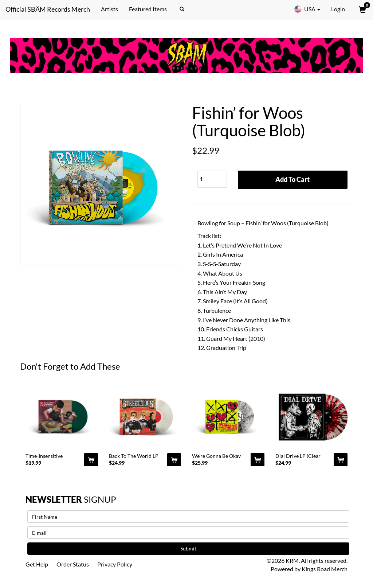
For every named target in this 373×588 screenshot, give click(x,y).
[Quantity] (212, 179)
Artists (109, 9)
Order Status (73, 564)
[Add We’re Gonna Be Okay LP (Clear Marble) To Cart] (258, 460)
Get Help (37, 564)
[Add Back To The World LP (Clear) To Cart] (174, 460)
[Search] (214, 9)
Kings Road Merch (325, 569)
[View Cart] (362, 9)
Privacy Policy (115, 564)
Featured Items (148, 9)
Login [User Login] (338, 9)
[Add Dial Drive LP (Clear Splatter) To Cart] (341, 460)
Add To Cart (292, 179)
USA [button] (307, 9)
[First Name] (188, 517)
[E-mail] (188, 533)
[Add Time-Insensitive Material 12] (91, 460)
